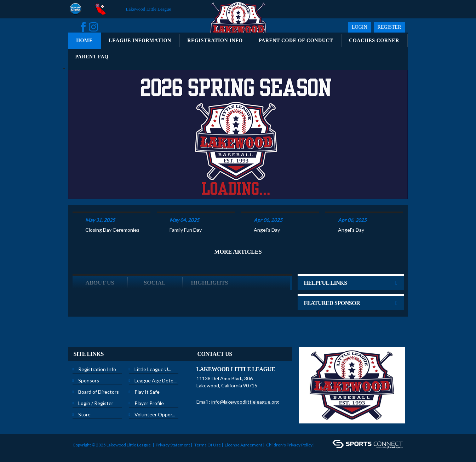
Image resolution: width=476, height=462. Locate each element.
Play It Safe (147, 387)
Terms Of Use (208, 440)
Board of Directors (99, 387)
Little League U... (153, 365)
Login (360, 27)
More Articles (238, 247)
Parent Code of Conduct (296, 41)
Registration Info (97, 365)
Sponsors (89, 376)
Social (154, 278)
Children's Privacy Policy (289, 440)
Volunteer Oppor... (155, 410)
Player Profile (149, 399)
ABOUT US (100, 278)
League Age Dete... (156, 376)
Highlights (210, 278)
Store (84, 410)
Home (84, 41)
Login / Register (96, 399)
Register (389, 27)
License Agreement (243, 440)
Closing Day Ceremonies (112, 225)
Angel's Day (267, 225)
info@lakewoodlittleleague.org (245, 397)
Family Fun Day (186, 225)
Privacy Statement (173, 440)
